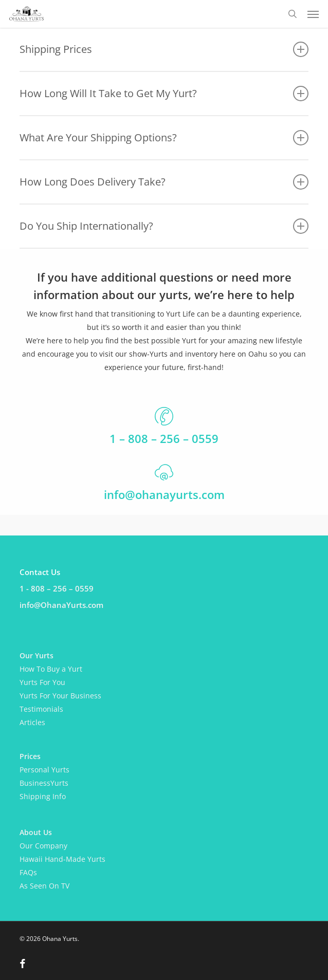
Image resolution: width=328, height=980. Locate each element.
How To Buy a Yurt (51, 669)
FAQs (28, 872)
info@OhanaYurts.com (61, 605)
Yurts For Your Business (60, 696)
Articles (32, 722)
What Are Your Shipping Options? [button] (164, 138)
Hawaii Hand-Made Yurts (62, 859)
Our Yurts (37, 655)
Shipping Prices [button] (164, 49)
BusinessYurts (44, 783)
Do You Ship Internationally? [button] (164, 226)
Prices (30, 756)
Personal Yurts (44, 770)
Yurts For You (42, 682)
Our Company (43, 846)
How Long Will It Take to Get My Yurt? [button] (164, 94)
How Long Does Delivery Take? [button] (164, 182)
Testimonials (41, 709)
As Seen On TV (44, 886)
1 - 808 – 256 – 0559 (57, 588)
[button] (313, 14)
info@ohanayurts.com (164, 494)
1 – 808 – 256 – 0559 (164, 438)
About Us (36, 832)
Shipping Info (43, 796)
